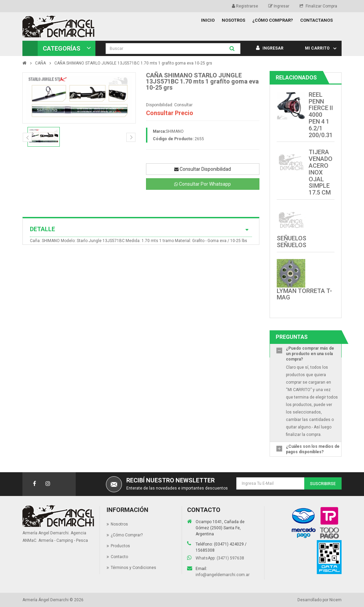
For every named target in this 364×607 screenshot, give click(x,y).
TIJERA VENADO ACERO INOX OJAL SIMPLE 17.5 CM (321, 172)
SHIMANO (175, 131)
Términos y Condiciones (133, 568)
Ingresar (279, 6)
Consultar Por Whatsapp (203, 184)
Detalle (141, 229)
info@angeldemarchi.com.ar (223, 575)
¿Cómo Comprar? (127, 535)
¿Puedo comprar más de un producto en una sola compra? (310, 354)
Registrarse (245, 6)
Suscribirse (323, 484)
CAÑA (40, 63)
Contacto (119, 557)
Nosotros (119, 524)
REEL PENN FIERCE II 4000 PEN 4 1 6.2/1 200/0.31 (321, 115)
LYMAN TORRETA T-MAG (304, 294)
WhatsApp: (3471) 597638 (220, 558)
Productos (120, 546)
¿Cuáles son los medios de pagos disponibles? (313, 449)
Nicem (335, 600)
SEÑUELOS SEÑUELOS (292, 242)
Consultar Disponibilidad (203, 169)
